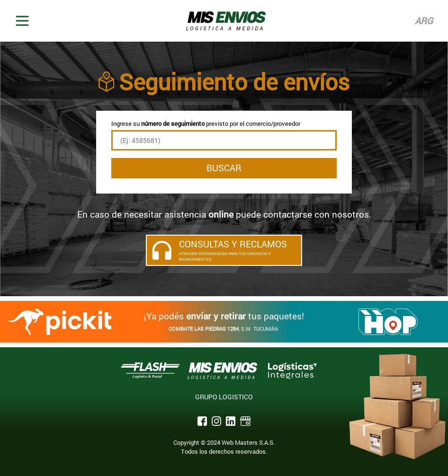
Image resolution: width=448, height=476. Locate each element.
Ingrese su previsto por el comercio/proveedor (206, 123)
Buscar (224, 168)
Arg (424, 21)
